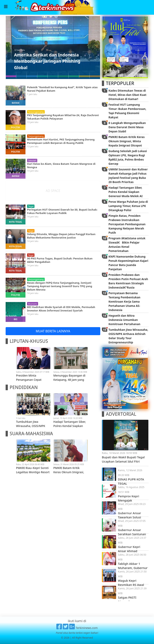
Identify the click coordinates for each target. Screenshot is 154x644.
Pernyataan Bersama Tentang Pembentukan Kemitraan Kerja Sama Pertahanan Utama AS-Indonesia (124, 302)
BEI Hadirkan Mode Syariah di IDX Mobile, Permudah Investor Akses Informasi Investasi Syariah (61, 309)
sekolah (32, 160)
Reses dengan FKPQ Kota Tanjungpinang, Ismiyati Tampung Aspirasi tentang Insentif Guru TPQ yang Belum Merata (60, 286)
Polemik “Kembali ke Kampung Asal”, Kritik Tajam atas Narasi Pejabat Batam (62, 89)
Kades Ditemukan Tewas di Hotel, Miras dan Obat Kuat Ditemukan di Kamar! (127, 95)
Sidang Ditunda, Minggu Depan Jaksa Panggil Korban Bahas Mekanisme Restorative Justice (61, 236)
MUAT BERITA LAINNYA (53, 331)
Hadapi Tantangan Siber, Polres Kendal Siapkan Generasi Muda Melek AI (126, 192)
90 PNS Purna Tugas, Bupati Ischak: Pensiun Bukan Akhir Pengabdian (60, 260)
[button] (13, 48)
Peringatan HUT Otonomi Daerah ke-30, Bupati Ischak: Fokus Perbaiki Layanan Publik (62, 211)
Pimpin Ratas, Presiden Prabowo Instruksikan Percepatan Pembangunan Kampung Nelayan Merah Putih (127, 224)
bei (16, 319)
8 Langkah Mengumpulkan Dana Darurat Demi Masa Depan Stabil (127, 127)
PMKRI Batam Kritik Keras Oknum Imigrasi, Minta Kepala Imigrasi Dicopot (127, 141)
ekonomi (33, 304)
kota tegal (16, 222)
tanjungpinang (36, 112)
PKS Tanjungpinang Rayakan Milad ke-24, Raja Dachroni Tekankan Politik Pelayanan (63, 117)
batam (16, 103)
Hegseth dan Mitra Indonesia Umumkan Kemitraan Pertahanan (124, 320)
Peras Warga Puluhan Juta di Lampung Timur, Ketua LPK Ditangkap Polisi (128, 206)
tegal (31, 206)
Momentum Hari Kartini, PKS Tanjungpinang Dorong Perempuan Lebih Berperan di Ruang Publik (61, 141)
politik (16, 127)
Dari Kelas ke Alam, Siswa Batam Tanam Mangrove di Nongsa (61, 165)
